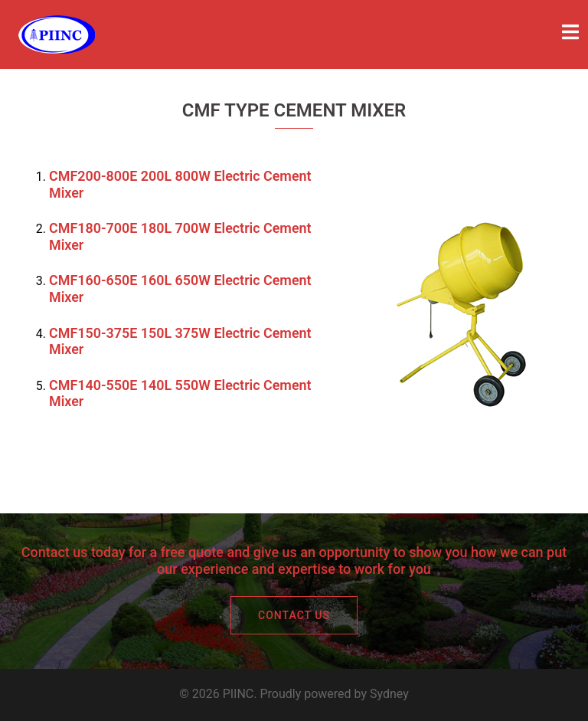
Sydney (389, 694)
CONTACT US (294, 615)
